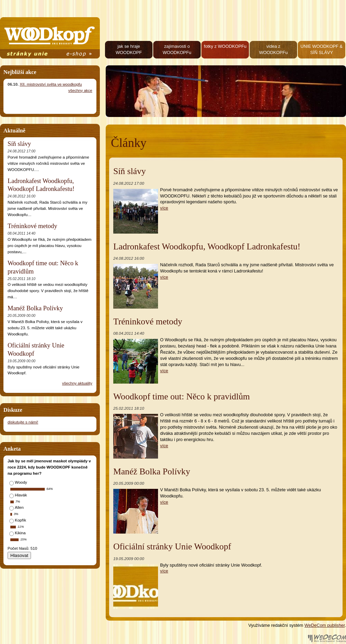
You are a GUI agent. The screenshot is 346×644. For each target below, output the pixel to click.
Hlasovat (19, 555)
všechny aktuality (77, 383)
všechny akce (80, 90)
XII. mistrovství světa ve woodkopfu (51, 84)
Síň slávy (130, 171)
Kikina (20, 533)
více (164, 208)
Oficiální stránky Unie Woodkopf (172, 546)
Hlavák (21, 495)
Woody (21, 482)
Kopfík (20, 520)
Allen (19, 507)
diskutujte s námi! (23, 422)
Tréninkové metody (148, 321)
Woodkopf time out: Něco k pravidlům (182, 396)
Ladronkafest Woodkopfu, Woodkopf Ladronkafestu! (207, 246)
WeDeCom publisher (324, 625)
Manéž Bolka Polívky (152, 471)
